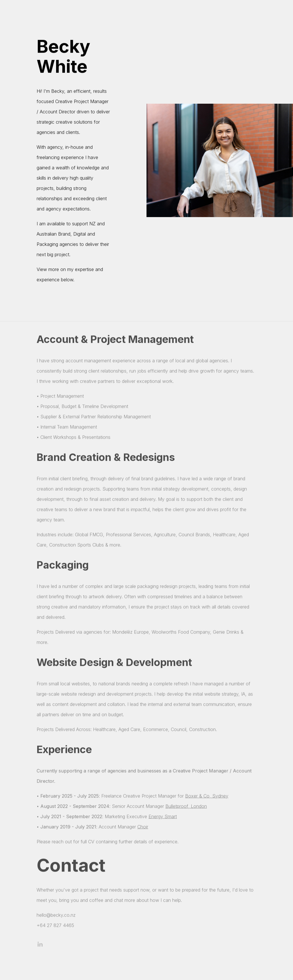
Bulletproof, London (186, 807)
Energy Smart (163, 818)
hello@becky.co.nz (56, 917)
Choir (143, 828)
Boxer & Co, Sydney (207, 797)
